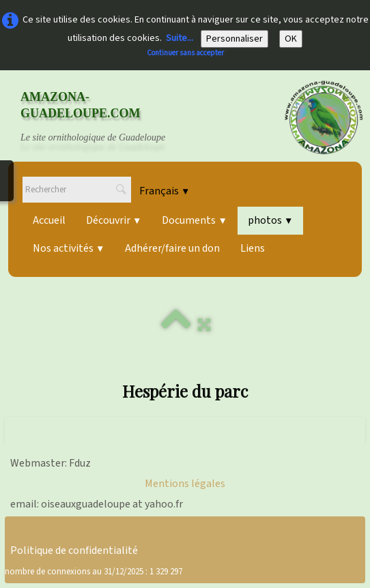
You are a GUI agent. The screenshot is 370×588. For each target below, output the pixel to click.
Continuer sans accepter (185, 53)
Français (165, 191)
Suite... (180, 38)
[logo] (106, 117)
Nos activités (69, 248)
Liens (253, 248)
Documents (194, 220)
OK (291, 39)
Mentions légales (185, 484)
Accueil (49, 220)
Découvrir (114, 220)
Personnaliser (234, 39)
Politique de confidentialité (74, 550)
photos (270, 220)
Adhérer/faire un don (172, 248)
